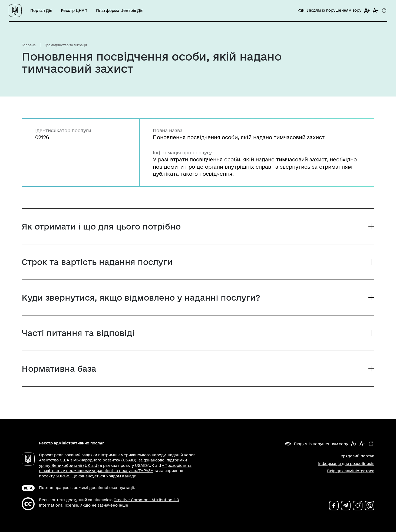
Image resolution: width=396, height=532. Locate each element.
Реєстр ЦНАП (74, 11)
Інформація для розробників (346, 464)
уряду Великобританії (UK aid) (69, 465)
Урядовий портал (357, 456)
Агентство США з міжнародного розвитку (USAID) (88, 460)
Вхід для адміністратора (351, 471)
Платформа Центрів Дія (120, 11)
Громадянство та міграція (66, 45)
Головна (29, 45)
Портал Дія (41, 11)
